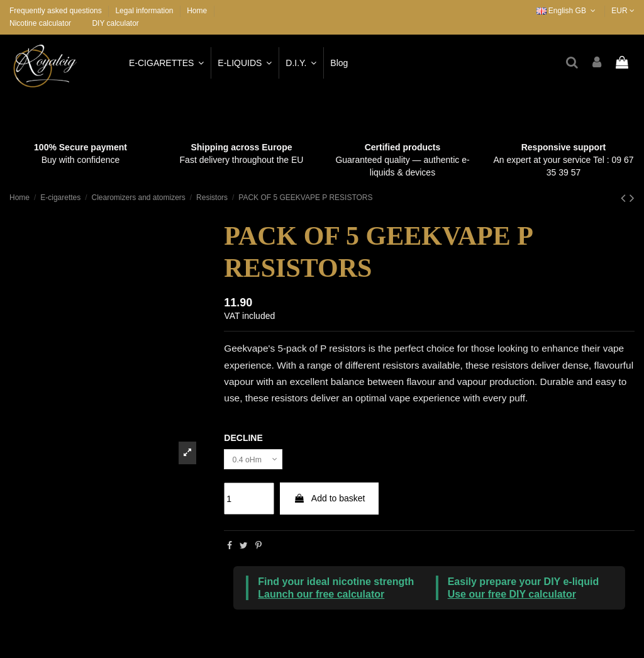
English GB (567, 11)
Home (197, 11)
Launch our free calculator (321, 597)
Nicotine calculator (40, 23)
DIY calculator (115, 23)
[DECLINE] (257, 461)
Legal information (145, 11)
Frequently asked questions (57, 11)
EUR (623, 11)
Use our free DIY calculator (512, 597)
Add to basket (330, 501)
